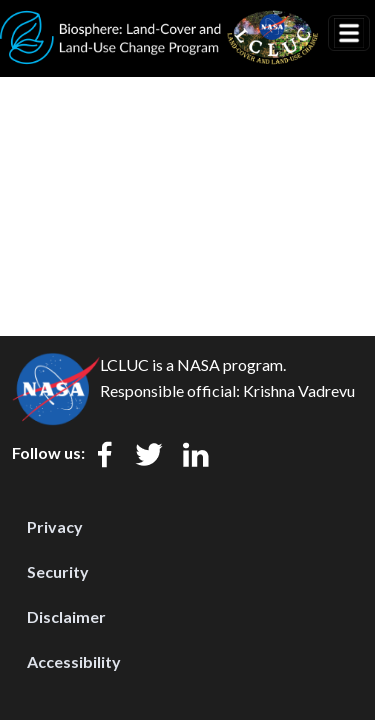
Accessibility (74, 661)
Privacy (55, 526)
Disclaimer (66, 616)
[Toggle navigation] (349, 33)
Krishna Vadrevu (299, 390)
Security (58, 571)
